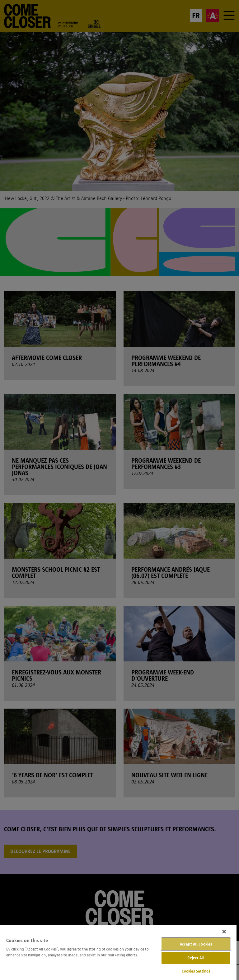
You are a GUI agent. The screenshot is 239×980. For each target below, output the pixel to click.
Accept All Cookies (196, 944)
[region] (118, 952)
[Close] (224, 932)
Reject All (196, 958)
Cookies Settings (196, 971)
